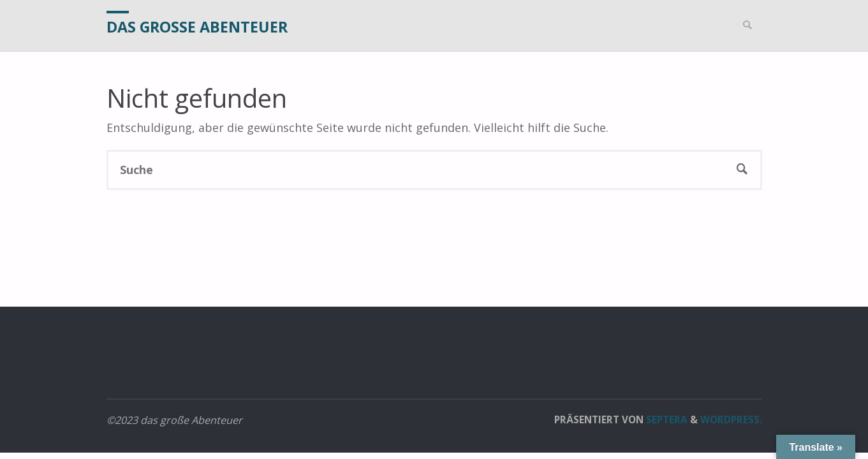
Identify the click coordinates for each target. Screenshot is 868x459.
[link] (748, 25)
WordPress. (731, 419)
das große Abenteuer (197, 27)
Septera (666, 419)
